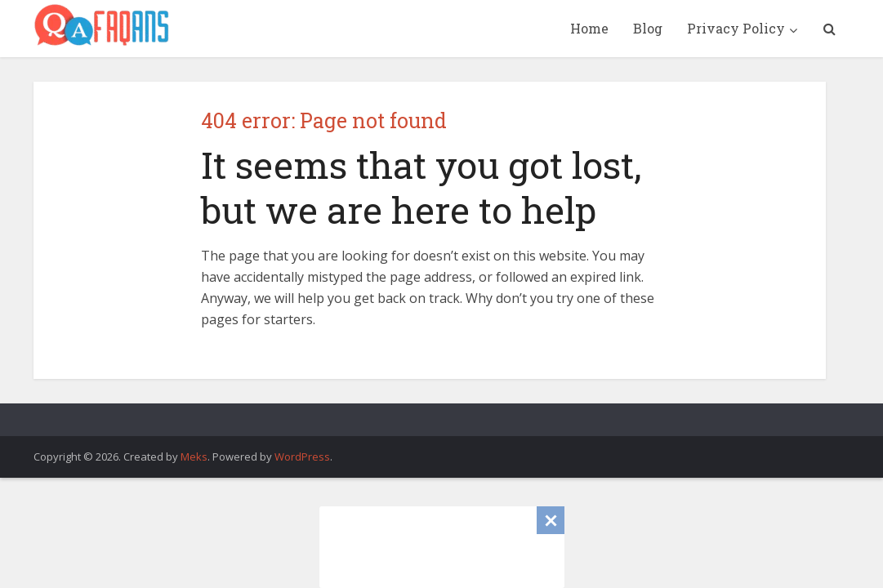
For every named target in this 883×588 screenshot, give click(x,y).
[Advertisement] (442, 547)
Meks (194, 457)
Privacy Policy (736, 28)
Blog (648, 28)
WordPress (302, 457)
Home (589, 28)
